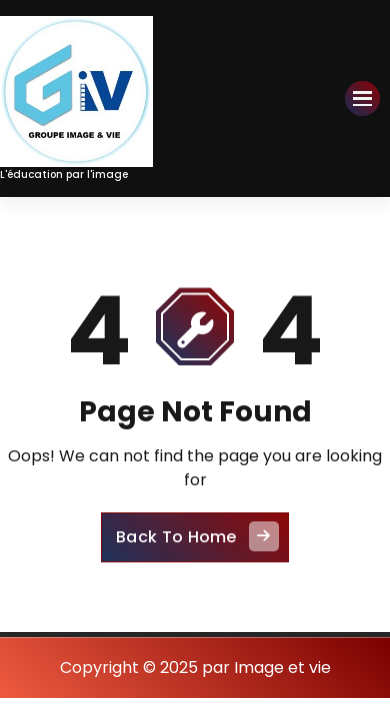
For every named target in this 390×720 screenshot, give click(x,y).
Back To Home (197, 544)
